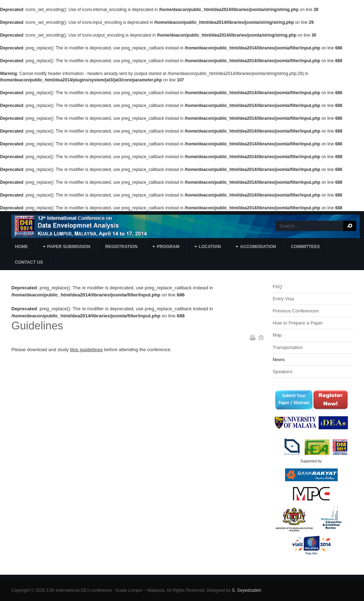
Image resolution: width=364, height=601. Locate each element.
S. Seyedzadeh (246, 590)
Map (277, 335)
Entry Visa (283, 299)
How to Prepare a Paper (298, 323)
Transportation (288, 347)
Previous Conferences (296, 311)
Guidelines (37, 326)
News (279, 359)
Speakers (283, 372)
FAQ (277, 287)
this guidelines (86, 350)
